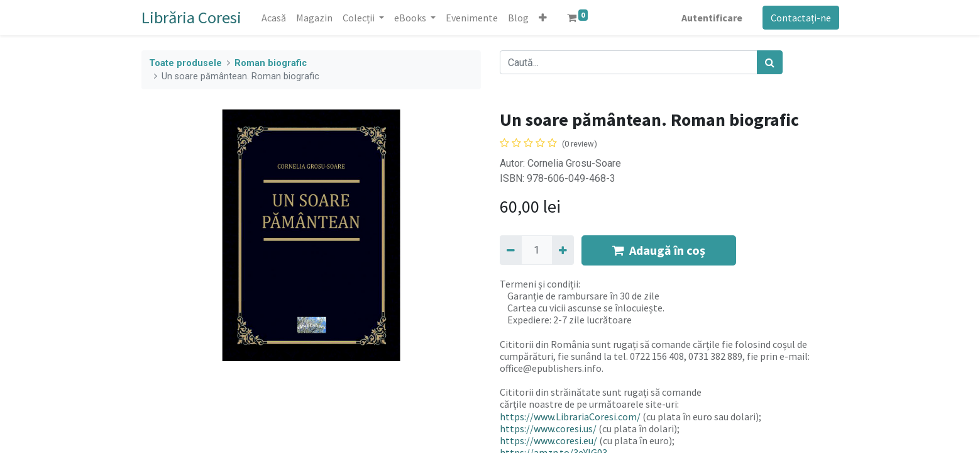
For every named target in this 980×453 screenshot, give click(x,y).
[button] (543, 18)
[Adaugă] (563, 250)
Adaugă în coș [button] (659, 250)
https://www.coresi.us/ (548, 428)
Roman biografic (271, 63)
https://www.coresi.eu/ (548, 440)
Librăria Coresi (191, 17)
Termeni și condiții (539, 284)
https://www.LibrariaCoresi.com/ (570, 417)
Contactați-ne (801, 18)
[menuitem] (274, 18)
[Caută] (770, 62)
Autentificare (712, 18)
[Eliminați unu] (511, 250)
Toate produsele (185, 63)
